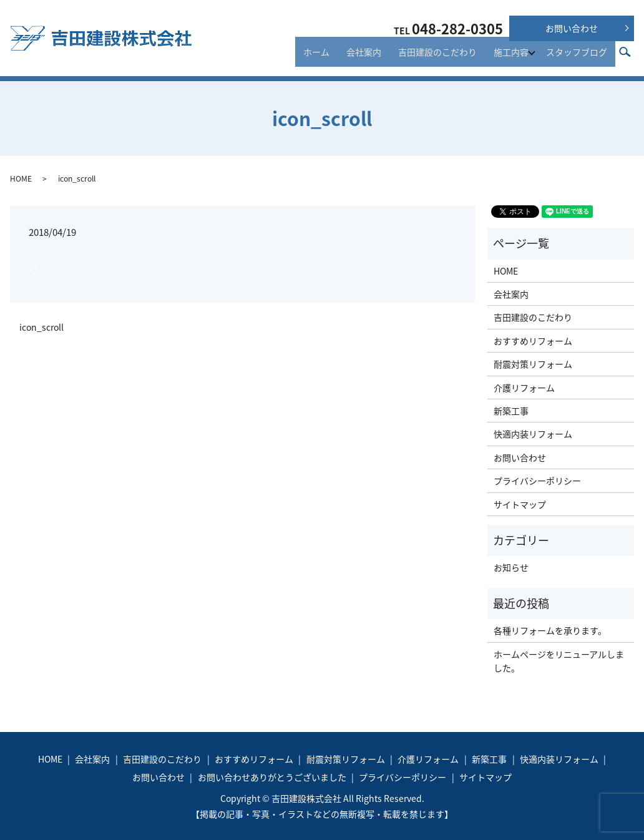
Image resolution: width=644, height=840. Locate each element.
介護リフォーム (524, 388)
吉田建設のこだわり (446, 57)
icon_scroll (41, 327)
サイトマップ (520, 504)
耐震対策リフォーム (533, 364)
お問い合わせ (572, 28)
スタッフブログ (580, 57)
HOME (21, 178)
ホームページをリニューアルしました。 (559, 661)
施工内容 (513, 57)
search (632, 57)
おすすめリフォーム (533, 341)
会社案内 (379, 57)
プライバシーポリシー (537, 481)
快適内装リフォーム (533, 434)
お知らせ (511, 567)
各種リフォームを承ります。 (550, 630)
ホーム (338, 57)
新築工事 (511, 411)
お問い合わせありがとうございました (272, 777)
